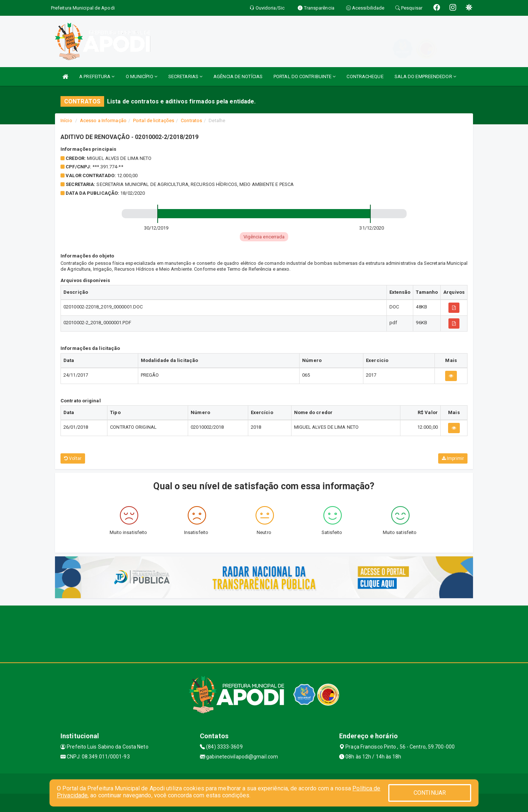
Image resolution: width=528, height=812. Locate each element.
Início (66, 120)
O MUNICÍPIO (142, 76)
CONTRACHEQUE (365, 76)
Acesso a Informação (103, 120)
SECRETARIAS (185, 76)
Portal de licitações (154, 120)
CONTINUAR (430, 793)
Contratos (191, 120)
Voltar (73, 458)
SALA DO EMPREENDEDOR (425, 76)
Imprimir (453, 458)
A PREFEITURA (97, 76)
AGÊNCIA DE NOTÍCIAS (238, 76)
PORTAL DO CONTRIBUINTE (305, 76)
